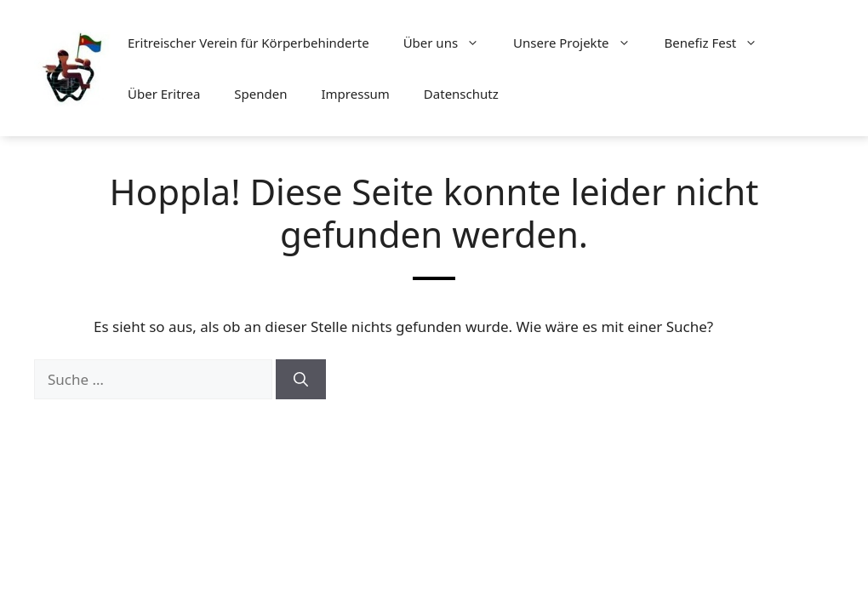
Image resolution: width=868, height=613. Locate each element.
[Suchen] (301, 380)
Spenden (260, 94)
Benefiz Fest (720, 43)
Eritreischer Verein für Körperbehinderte (248, 43)
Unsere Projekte (580, 43)
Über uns (450, 43)
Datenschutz (461, 94)
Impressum (356, 94)
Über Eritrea (164, 94)
